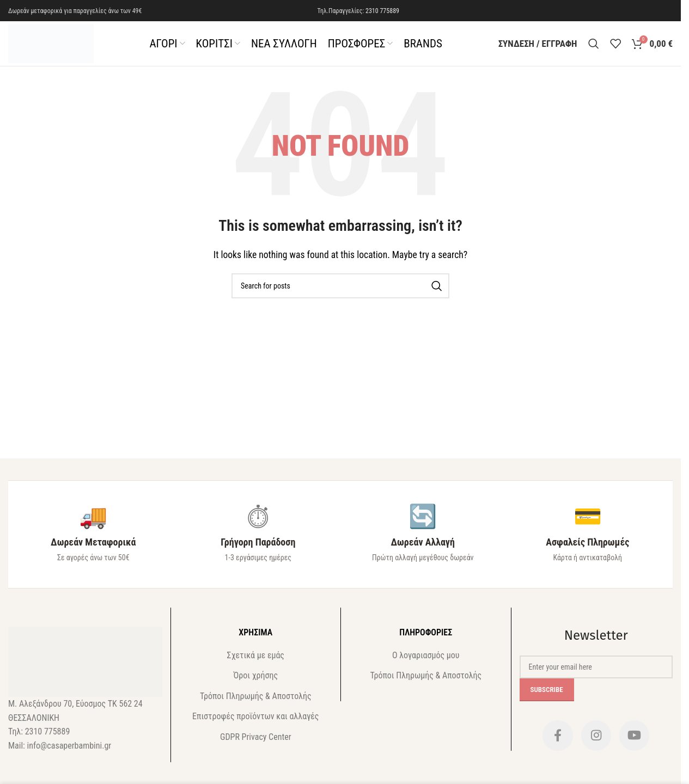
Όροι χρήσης (255, 680)
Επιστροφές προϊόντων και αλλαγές (255, 721)
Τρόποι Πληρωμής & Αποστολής (256, 701)
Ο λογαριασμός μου (426, 660)
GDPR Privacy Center (256, 741)
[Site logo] (56, 45)
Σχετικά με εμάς (256, 660)
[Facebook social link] (555, 742)
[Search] (594, 46)
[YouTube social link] (637, 742)
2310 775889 (382, 11)
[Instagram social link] (596, 742)
